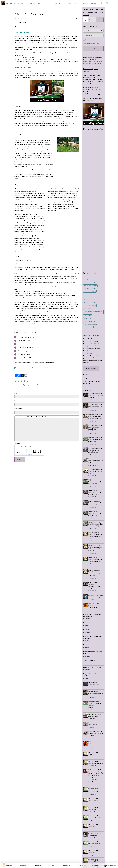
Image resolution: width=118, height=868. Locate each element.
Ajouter (20, 460)
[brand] (10, 3)
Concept (32, 3)
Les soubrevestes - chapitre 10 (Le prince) (96, 763)
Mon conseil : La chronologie (93, 624)
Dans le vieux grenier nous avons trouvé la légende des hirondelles (95, 429)
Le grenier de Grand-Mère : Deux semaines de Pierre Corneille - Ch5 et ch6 (96, 574)
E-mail (17, 401)
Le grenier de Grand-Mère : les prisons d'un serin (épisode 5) (96, 525)
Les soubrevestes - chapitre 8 (94, 852)
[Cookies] (4, 864)
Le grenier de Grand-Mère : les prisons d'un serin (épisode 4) (96, 514)
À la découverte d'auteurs (51, 368)
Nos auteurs (39, 10)
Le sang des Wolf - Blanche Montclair (95, 684)
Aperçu (56, 417)
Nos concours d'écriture (90, 286)
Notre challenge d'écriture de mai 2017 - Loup (96, 694)
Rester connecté (90, 40)
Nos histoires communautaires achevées (93, 312)
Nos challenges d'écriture (91, 325)
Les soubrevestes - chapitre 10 (94, 809)
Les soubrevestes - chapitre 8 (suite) (94, 843)
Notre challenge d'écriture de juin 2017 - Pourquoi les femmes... (96, 705)
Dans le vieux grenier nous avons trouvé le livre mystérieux (95, 407)
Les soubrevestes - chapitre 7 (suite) (94, 861)
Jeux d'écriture (88, 316)
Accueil (24, 3)
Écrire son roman (89, 319)
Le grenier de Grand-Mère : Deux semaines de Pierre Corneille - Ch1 (96, 536)
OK (100, 20)
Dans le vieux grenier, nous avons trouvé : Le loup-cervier (96, 396)
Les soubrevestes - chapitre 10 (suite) (95, 800)
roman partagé (88, 309)
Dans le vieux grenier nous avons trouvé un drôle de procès (96, 451)
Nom (16, 393)
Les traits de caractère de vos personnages (96, 597)
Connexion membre (89, 3)
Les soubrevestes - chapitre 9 (94, 826)
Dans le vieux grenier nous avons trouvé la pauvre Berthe (95, 472)
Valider (93, 49)
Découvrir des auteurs (21, 368)
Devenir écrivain (88, 327)
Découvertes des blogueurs (91, 297)
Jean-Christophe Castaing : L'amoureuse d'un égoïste (94, 586)
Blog (39, 3)
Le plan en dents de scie (91, 646)
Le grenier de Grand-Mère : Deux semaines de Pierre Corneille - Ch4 (96, 561)
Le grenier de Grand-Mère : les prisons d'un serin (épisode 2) (96, 493)
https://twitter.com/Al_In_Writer (30, 333)
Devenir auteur (99, 295)
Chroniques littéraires (90, 292)
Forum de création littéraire (55, 3)
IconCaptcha (29, 455)
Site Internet (18, 409)
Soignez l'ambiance (90, 661)
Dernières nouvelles (27, 10)
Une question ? (74, 3)
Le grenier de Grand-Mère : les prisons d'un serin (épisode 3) (96, 504)
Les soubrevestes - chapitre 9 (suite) (94, 818)
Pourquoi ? (87, 630)
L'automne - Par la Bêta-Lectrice (95, 724)
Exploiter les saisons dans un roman (95, 716)
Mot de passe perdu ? (96, 44)
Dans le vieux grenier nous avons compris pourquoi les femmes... (96, 417)
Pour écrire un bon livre (90, 283)
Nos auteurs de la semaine (36, 368)
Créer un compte (87, 44)
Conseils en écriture (89, 280)
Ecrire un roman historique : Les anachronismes (94, 606)
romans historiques (89, 322)
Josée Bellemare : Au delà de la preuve (95, 835)
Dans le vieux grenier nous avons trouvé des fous (96, 461)
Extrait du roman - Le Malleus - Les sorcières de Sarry (96, 734)
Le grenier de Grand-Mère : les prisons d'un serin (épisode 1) (96, 483)
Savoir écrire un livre (90, 300)
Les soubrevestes (88, 295)
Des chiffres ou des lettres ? (92, 668)
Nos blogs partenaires (90, 289)
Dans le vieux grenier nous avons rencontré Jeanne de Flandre (96, 440)
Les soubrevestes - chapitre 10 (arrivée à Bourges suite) (96, 791)
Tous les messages (91, 369)
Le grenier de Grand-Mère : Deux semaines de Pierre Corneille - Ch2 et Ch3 (96, 549)
